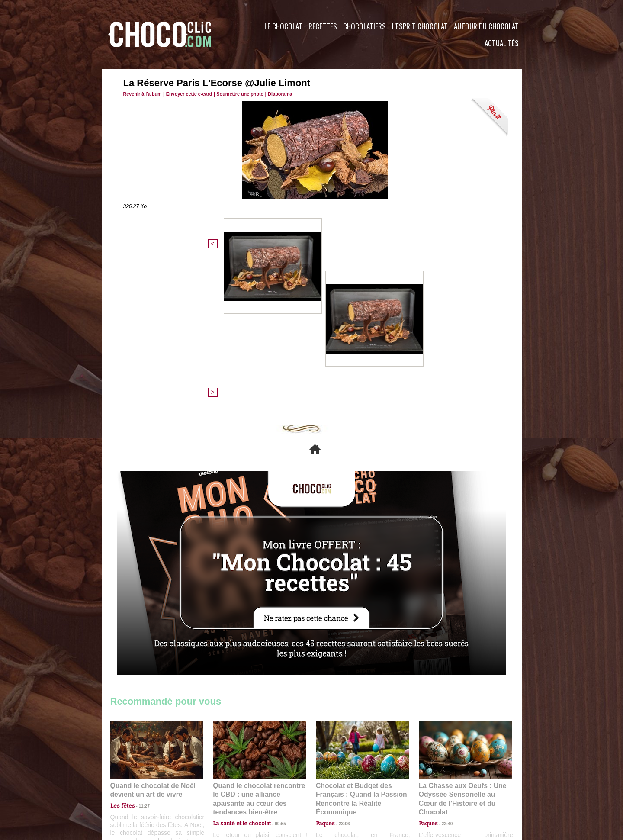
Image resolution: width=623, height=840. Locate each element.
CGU (225, 788)
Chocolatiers (364, 26)
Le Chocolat (283, 26)
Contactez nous (136, 788)
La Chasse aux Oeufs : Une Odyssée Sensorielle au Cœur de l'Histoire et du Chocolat (462, 646)
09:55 (273, 665)
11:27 (139, 657)
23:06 (341, 674)
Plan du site (336, 788)
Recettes (323, 26)
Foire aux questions (445, 788)
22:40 (444, 665)
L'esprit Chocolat (420, 26)
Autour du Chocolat (486, 26)
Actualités (502, 43)
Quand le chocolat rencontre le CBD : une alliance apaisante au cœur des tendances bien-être (259, 646)
